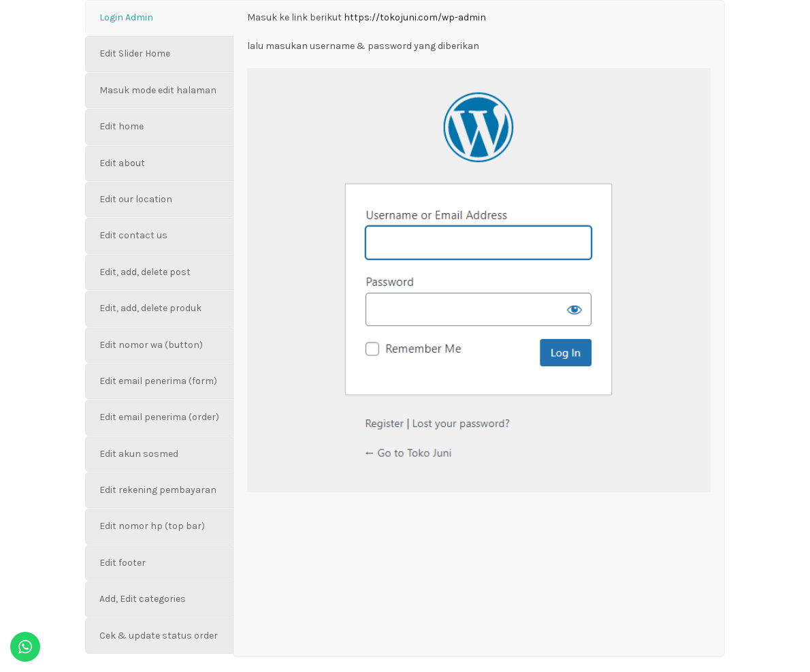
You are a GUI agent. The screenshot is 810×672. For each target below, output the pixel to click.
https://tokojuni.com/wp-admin (415, 17)
